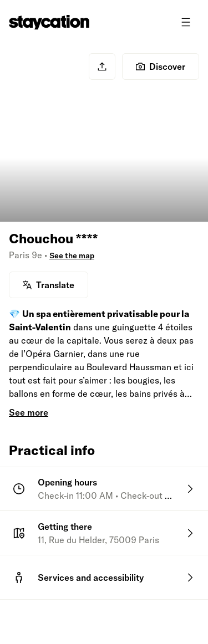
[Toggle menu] (186, 22)
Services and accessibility (91, 577)
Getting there (65, 527)
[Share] (102, 67)
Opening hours (67, 482)
